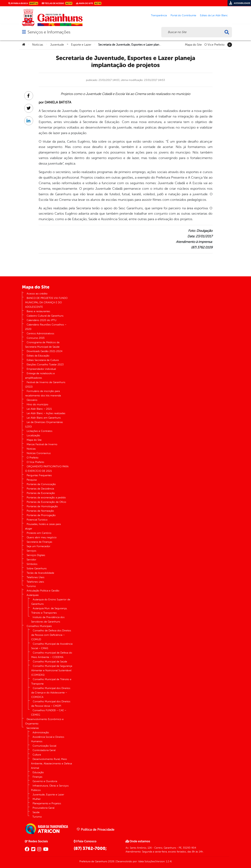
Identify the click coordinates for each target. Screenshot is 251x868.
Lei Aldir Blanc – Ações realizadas (46, 413)
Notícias (38, 45)
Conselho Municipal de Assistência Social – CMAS (52, 646)
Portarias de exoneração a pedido (46, 498)
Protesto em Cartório (39, 533)
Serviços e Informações (49, 32)
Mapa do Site (193, 44)
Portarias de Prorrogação (41, 515)
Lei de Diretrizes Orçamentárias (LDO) (44, 424)
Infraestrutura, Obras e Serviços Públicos (50, 788)
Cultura (37, 755)
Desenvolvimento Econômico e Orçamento (44, 721)
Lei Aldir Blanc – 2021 (39, 409)
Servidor (31, 560)
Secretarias (33, 728)
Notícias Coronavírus (39, 453)
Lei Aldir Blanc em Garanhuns (44, 418)
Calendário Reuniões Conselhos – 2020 (46, 327)
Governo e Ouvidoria (45, 781)
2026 (111, 861)
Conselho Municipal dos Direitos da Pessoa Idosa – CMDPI (51, 704)
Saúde (36, 812)
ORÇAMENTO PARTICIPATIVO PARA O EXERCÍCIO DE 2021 (47, 469)
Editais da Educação (38, 356)
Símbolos (32, 564)
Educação (38, 772)
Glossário (32, 400)
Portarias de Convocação (41, 484)
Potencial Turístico (37, 520)
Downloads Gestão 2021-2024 (44, 351)
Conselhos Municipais (39, 626)
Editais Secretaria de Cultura (43, 360)
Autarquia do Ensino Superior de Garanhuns (51, 602)
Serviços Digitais (36, 555)
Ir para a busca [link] (23, 3)
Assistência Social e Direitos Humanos (48, 739)
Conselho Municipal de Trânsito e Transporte (51, 682)
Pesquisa (32, 480)
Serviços (31, 551)
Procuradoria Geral (43, 808)
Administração (41, 733)
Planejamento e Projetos (47, 803)
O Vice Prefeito (214, 44)
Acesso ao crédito (37, 294)
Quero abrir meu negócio (42, 537)
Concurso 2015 (36, 338)
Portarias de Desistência (40, 489)
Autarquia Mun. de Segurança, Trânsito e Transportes (49, 611)
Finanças (37, 777)
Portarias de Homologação (42, 506)
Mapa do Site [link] (89, 3)
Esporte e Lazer (81, 45)
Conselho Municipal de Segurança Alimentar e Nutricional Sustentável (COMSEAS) (52, 670)
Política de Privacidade (95, 829)
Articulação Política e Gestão (43, 591)
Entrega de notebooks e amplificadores (40, 376)
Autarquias (33, 595)
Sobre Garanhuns (37, 568)
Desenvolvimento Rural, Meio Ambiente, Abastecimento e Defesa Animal (52, 764)
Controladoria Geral (44, 750)
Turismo (31, 586)
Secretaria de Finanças (39, 542)
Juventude (57, 45)
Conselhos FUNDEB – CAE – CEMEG (49, 713)
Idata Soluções (147, 861)
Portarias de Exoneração (41, 493)
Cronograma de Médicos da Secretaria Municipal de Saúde (42, 345)
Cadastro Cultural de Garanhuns (45, 316)
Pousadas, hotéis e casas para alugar (43, 526)
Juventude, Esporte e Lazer (48, 795)
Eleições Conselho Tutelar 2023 (45, 365)
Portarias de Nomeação (40, 511)
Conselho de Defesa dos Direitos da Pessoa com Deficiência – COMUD (51, 635)
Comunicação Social (44, 746)
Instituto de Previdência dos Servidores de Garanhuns (48, 619)
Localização (33, 435)
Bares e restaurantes (38, 311)
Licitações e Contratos (39, 431)
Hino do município (37, 404)
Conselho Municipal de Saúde (50, 662)
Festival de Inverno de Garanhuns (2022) (45, 384)
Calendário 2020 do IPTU (42, 320)
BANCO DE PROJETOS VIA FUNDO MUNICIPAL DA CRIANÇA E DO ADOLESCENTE (46, 302)
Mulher (37, 799)
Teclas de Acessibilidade (40, 573)
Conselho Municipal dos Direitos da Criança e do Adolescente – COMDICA (51, 693)
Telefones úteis (35, 582)
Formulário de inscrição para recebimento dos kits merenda (43, 393)
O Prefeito (33, 458)
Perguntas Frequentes (39, 475)
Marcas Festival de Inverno (42, 444)
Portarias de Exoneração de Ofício (46, 502)
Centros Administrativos (40, 334)
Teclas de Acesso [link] (57, 3)
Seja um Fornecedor (38, 546)
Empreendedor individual (41, 369)
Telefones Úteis (36, 577)
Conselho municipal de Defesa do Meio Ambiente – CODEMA (52, 655)
